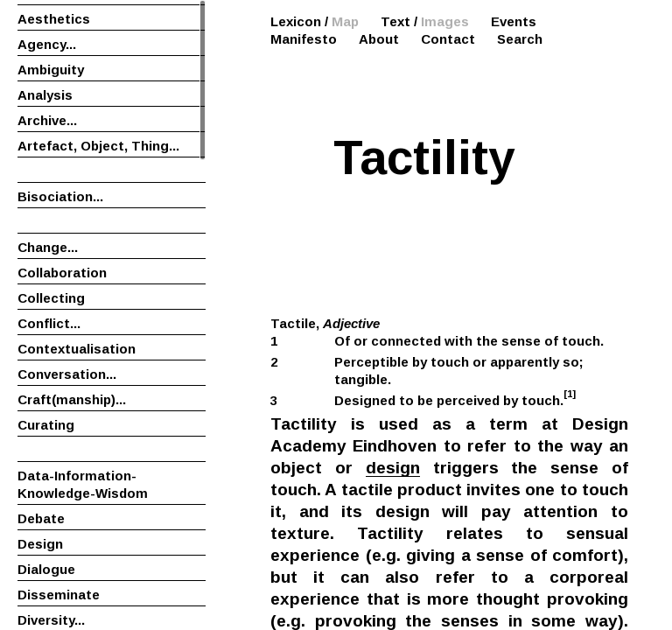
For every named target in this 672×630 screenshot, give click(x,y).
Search (520, 39)
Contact (448, 39)
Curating (46, 425)
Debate (41, 518)
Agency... (47, 44)
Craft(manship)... (72, 399)
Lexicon (296, 21)
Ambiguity (51, 70)
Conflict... (49, 323)
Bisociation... (60, 196)
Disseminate (59, 595)
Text (395, 21)
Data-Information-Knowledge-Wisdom (83, 484)
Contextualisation (77, 349)
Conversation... (67, 374)
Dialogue (46, 569)
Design (40, 544)
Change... (48, 247)
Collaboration (62, 273)
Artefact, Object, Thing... (98, 146)
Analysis (45, 95)
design (393, 468)
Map (345, 21)
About (379, 39)
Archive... (47, 120)
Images (445, 21)
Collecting (51, 298)
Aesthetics (54, 19)
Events (514, 21)
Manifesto (304, 39)
